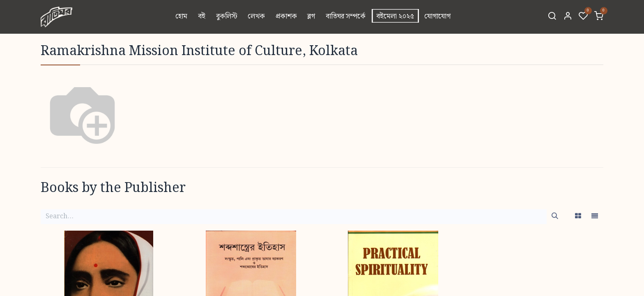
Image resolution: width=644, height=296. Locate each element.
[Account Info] (568, 17)
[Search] (552, 17)
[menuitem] (182, 17)
